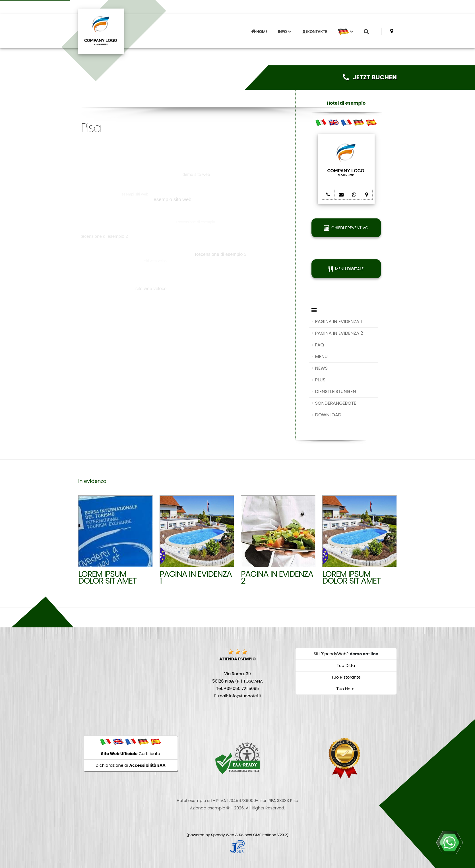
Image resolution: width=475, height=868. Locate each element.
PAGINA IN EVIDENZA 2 (339, 333)
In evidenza (92, 481)
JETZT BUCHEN (370, 77)
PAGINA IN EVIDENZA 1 (339, 322)
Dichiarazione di (131, 765)
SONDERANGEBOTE (336, 403)
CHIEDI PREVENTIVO (346, 228)
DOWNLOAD (328, 415)
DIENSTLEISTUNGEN (336, 391)
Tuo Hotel (346, 689)
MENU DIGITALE (346, 269)
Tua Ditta (346, 666)
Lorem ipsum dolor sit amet (107, 577)
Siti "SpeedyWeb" (331, 654)
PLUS (320, 380)
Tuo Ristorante (346, 677)
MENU (321, 356)
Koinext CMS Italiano (258, 835)
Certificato (131, 754)
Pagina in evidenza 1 (196, 577)
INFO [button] (284, 32)
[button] (345, 32)
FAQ (320, 345)
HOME (259, 32)
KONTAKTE (314, 32)
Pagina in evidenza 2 (277, 577)
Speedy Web (223, 835)
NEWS (321, 368)
